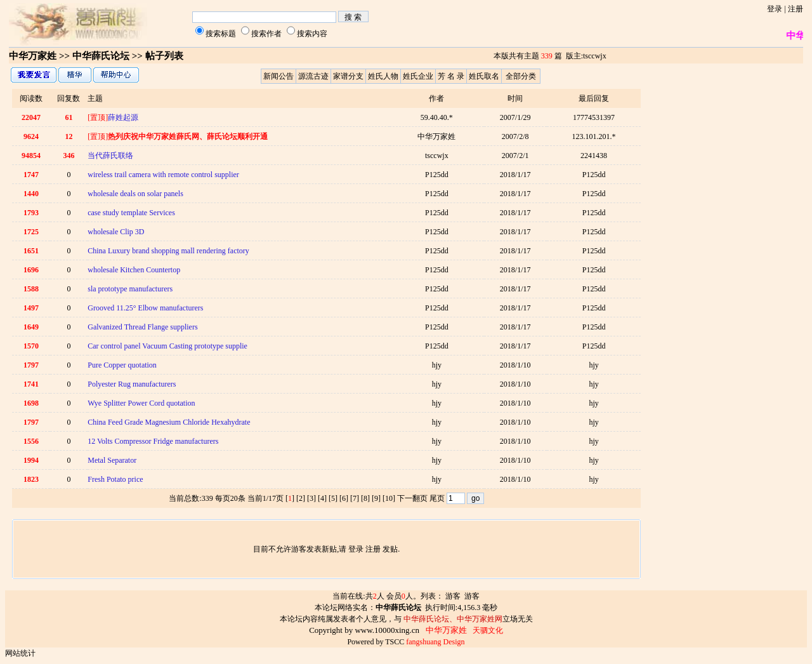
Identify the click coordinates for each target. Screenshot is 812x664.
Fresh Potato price (115, 479)
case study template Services (131, 213)
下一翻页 (412, 498)
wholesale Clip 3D (116, 232)
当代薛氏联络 (110, 156)
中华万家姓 (33, 56)
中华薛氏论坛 (101, 56)
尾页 (437, 498)
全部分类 (521, 76)
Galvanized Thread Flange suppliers (142, 327)
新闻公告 (278, 76)
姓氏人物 (383, 76)
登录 (775, 9)
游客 (453, 596)
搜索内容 (312, 34)
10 (389, 498)
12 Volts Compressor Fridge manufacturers (153, 441)
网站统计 (20, 653)
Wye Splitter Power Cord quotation (141, 403)
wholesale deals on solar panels (135, 194)
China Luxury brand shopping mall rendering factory (168, 251)
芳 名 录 (451, 76)
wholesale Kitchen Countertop (134, 270)
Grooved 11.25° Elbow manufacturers (145, 308)
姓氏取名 (484, 76)
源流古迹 (313, 76)
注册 (796, 9)
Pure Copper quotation (122, 365)
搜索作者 (266, 34)
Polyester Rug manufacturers (132, 384)
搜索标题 (221, 34)
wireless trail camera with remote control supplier (163, 175)
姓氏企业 (418, 76)
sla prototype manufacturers (130, 289)
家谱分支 (348, 76)
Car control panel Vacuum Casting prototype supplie (167, 346)
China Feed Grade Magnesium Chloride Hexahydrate (169, 422)
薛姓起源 (113, 117)
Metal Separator (112, 460)
